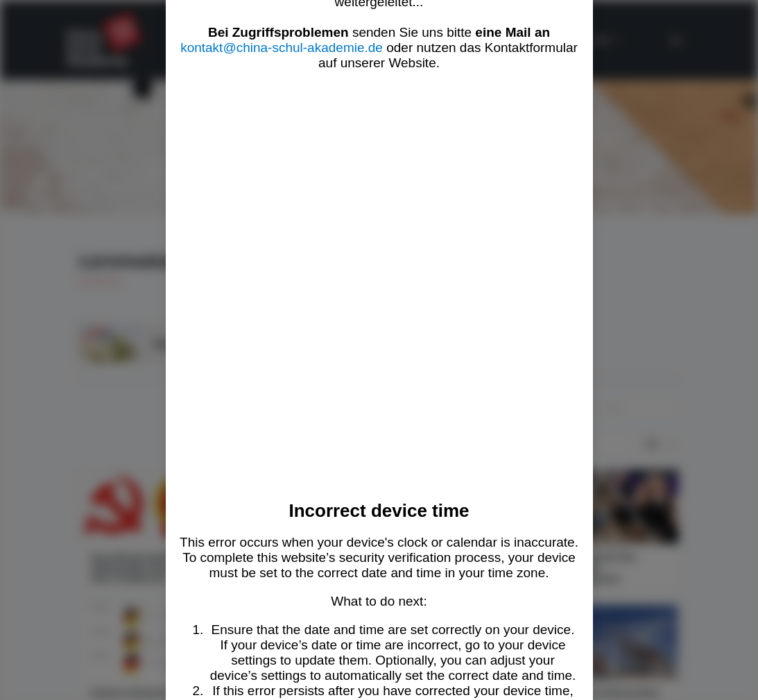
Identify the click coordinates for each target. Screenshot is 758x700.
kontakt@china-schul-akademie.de (282, 48)
